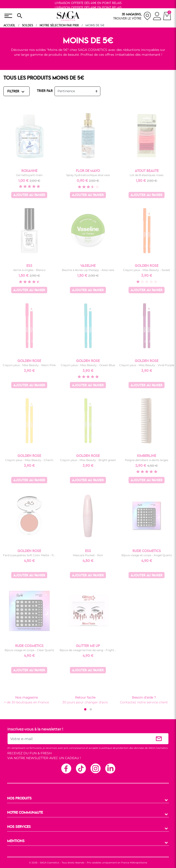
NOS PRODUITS (19, 799)
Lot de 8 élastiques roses (147, 175)
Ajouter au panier (29, 195)
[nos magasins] (132, 16)
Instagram (95, 768)
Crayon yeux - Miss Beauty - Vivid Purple (147, 365)
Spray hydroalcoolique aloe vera (88, 175)
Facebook (66, 768)
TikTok (81, 768)
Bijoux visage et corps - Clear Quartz (29, 650)
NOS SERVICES (19, 827)
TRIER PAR (45, 91)
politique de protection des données (123, 748)
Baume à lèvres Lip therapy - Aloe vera (88, 270)
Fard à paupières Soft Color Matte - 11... (29, 555)
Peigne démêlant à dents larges (147, 460)
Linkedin (110, 768)
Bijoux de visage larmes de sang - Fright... (88, 650)
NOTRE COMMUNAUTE (25, 813)
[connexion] (157, 17)
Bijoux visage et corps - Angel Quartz (147, 555)
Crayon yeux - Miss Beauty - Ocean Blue (88, 365)
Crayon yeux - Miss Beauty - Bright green (88, 460)
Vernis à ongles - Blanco (29, 270)
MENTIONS (16, 841)
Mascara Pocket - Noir (88, 555)
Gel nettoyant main (29, 175)
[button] (85, 709)
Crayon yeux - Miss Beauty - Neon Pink (29, 365)
